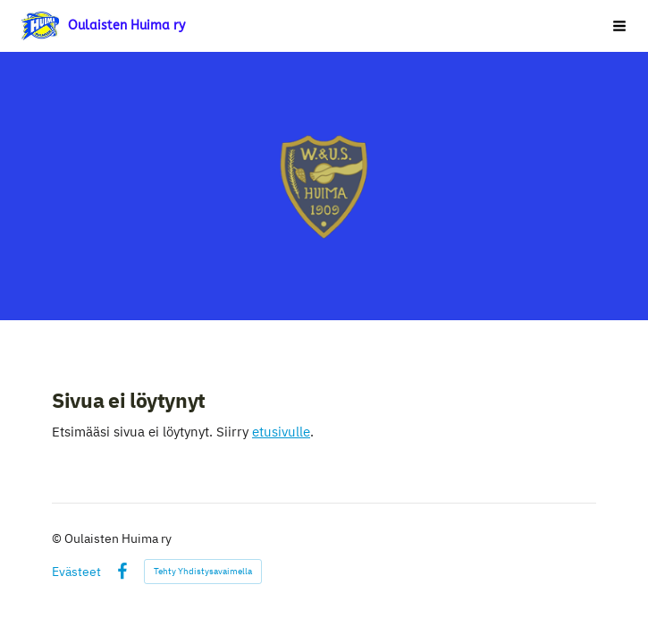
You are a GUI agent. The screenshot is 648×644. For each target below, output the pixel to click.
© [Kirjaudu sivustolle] (58, 538)
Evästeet (76, 572)
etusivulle (281, 432)
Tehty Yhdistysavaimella (203, 571)
